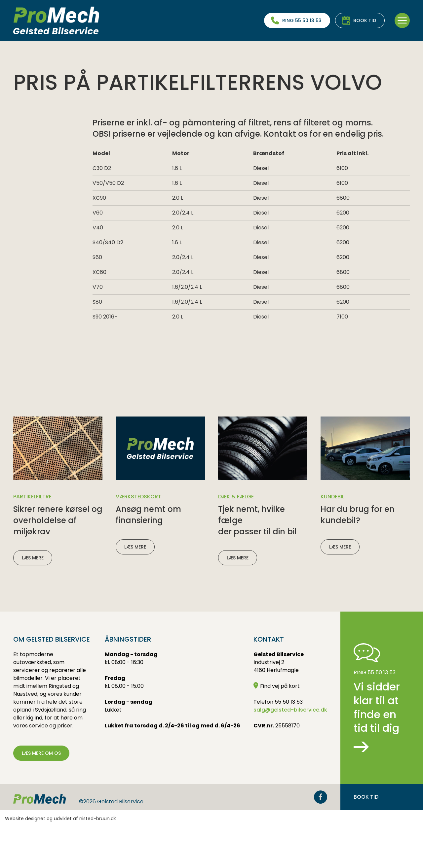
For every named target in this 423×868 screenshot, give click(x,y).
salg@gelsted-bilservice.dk (290, 751)
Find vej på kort (277, 727)
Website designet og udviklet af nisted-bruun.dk (60, 859)
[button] (402, 20)
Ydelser (24, 58)
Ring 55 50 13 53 (302, 20)
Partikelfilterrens (66, 58)
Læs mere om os (41, 794)
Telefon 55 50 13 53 (278, 743)
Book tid (365, 20)
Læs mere (33, 599)
